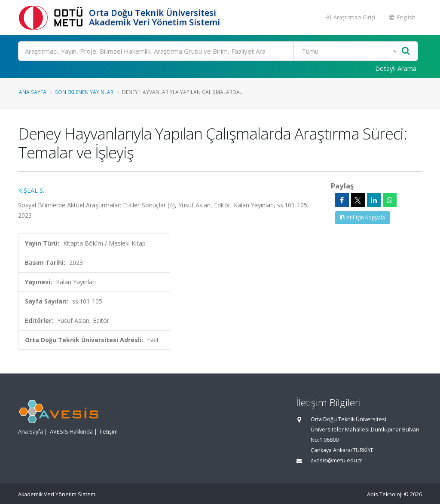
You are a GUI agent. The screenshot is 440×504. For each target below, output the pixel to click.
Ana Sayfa (33, 92)
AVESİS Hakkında (71, 432)
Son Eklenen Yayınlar (84, 92)
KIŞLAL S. (31, 190)
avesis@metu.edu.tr (336, 460)
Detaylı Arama (396, 68)
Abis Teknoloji (385, 494)
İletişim (109, 432)
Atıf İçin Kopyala (362, 217)
